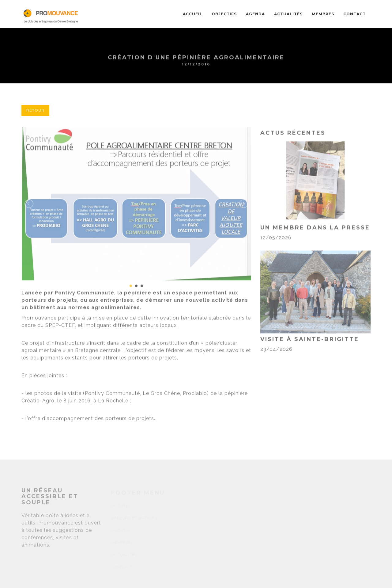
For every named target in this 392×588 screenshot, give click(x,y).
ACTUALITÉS (288, 14)
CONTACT (354, 14)
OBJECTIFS (224, 14)
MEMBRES (323, 14)
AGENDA (255, 14)
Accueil (193, 14)
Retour (35, 110)
